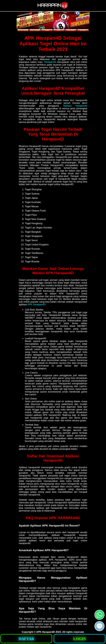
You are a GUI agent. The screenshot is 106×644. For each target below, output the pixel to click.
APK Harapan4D (36, 305)
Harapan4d (50, 62)
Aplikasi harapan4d (75, 106)
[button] (99, 626)
